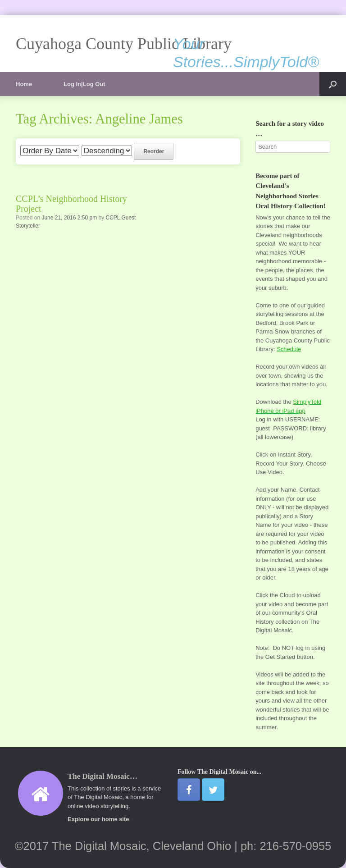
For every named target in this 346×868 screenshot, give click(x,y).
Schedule (289, 349)
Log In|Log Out (84, 84)
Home (24, 84)
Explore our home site (101, 819)
